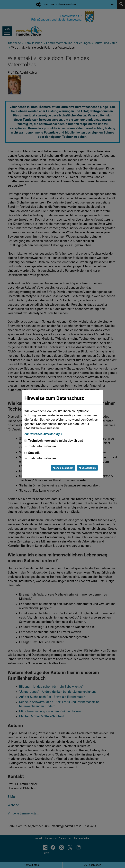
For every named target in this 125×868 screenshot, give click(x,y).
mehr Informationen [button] (42, 446)
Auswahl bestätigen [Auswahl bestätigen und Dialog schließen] (63, 468)
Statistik (32, 453)
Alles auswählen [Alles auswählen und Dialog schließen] (87, 468)
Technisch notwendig (54, 441)
